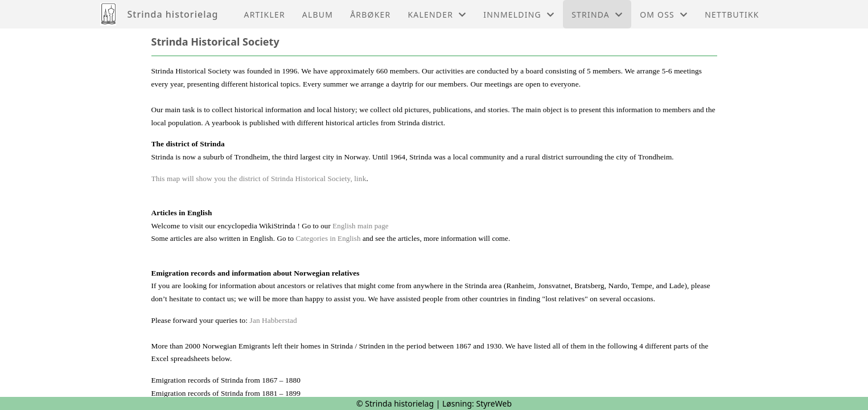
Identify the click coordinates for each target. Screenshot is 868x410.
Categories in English (328, 238)
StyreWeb (494, 403)
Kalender (437, 15)
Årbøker (370, 15)
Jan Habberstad (273, 320)
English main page (360, 226)
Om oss (664, 15)
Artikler (265, 15)
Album (318, 15)
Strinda (597, 15)
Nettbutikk (732, 15)
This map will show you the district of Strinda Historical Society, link (259, 179)
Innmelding (519, 15)
